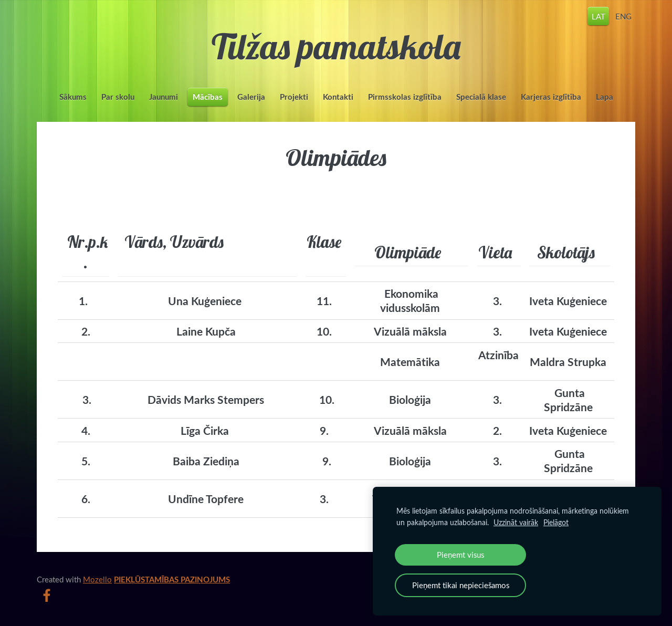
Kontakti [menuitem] (338, 97)
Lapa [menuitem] (605, 97)
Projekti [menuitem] (294, 97)
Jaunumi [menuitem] (164, 97)
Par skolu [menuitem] (118, 97)
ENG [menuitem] (623, 16)
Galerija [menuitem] (251, 97)
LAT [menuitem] (598, 16)
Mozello (97, 579)
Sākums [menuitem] (73, 97)
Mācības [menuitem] (208, 97)
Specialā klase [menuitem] (481, 97)
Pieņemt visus (460, 555)
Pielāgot (556, 522)
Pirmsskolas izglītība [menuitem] (405, 97)
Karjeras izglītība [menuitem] (551, 97)
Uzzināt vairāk (516, 522)
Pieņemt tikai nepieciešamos (461, 585)
